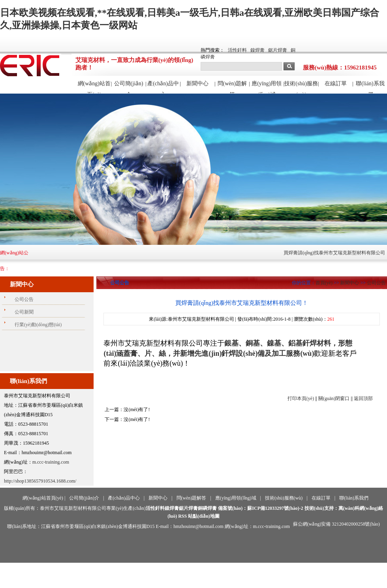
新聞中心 (197, 84)
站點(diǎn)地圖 (204, 516)
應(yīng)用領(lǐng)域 (267, 87)
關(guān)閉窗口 (334, 398)
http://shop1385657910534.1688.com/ (40, 481)
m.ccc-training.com (51, 462)
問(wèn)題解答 (232, 87)
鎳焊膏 (257, 50)
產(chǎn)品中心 (163, 87)
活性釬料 (237, 50)
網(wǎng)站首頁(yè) (94, 87)
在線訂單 (336, 84)
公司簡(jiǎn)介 (129, 87)
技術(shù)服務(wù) (301, 87)
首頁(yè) (324, 283)
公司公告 (376, 283)
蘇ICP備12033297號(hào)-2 (275, 508)
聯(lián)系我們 (370, 87)
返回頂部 (363, 398)
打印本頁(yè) (301, 398)
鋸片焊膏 (278, 50)
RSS (182, 516)
